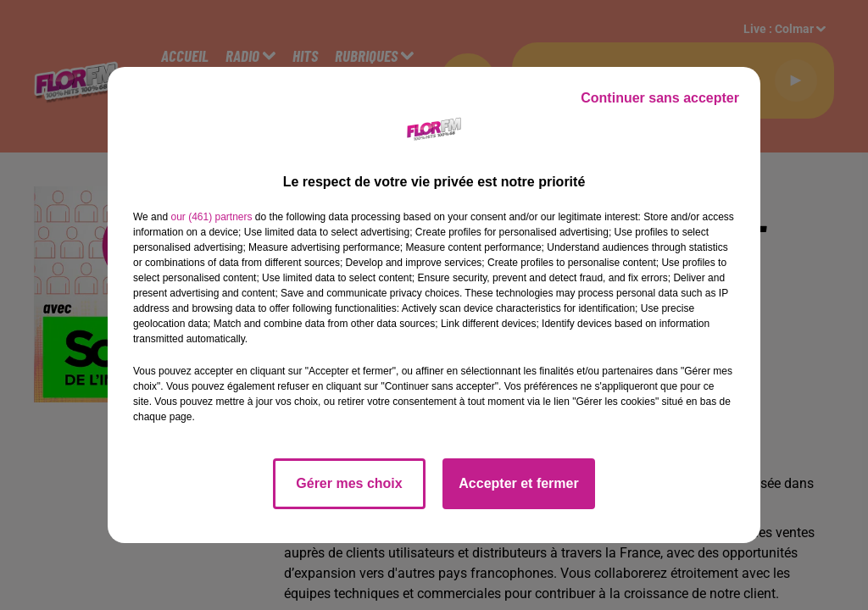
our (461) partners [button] (211, 217)
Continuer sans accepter (660, 98)
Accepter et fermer (518, 483)
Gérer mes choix (349, 483)
